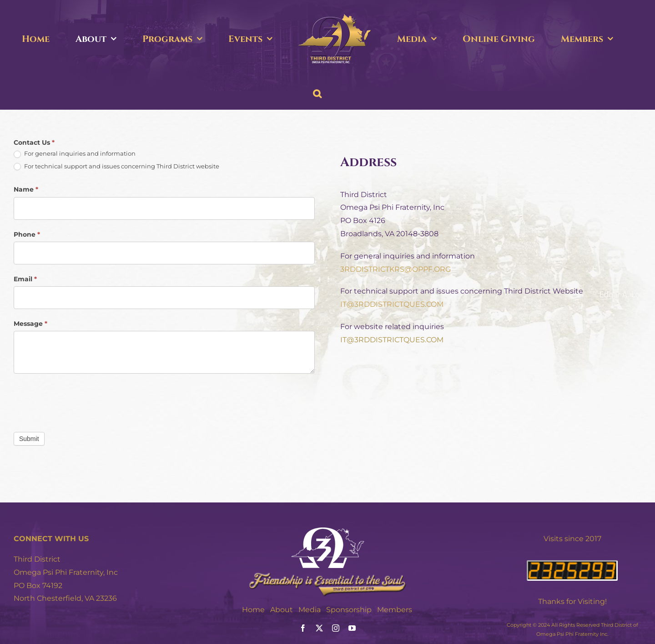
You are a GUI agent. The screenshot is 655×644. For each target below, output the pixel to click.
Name (26, 189)
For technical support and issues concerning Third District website (116, 167)
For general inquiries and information (75, 154)
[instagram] (336, 628)
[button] (317, 94)
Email (25, 279)
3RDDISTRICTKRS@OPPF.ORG (396, 269)
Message (30, 324)
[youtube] (352, 628)
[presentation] (83, 401)
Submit (29, 439)
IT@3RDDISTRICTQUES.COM (392, 304)
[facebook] (303, 628)
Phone (27, 234)
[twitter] (319, 628)
